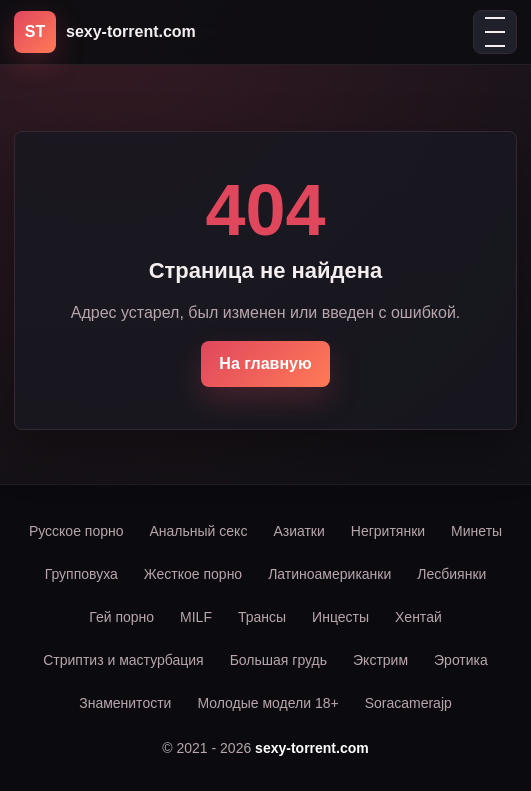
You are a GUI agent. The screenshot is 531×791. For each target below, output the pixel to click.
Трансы (262, 617)
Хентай (418, 617)
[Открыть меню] (495, 32)
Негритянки (388, 531)
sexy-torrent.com (312, 748)
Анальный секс (199, 531)
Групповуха (81, 574)
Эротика (461, 660)
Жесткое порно (193, 574)
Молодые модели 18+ (267, 703)
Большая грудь (278, 660)
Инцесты (340, 617)
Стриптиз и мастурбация (123, 660)
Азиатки (298, 531)
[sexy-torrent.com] (105, 32)
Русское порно (76, 531)
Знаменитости (125, 703)
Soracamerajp (408, 703)
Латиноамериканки (329, 574)
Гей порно (121, 617)
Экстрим (380, 660)
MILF (196, 617)
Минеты (476, 531)
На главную (265, 363)
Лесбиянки (451, 574)
